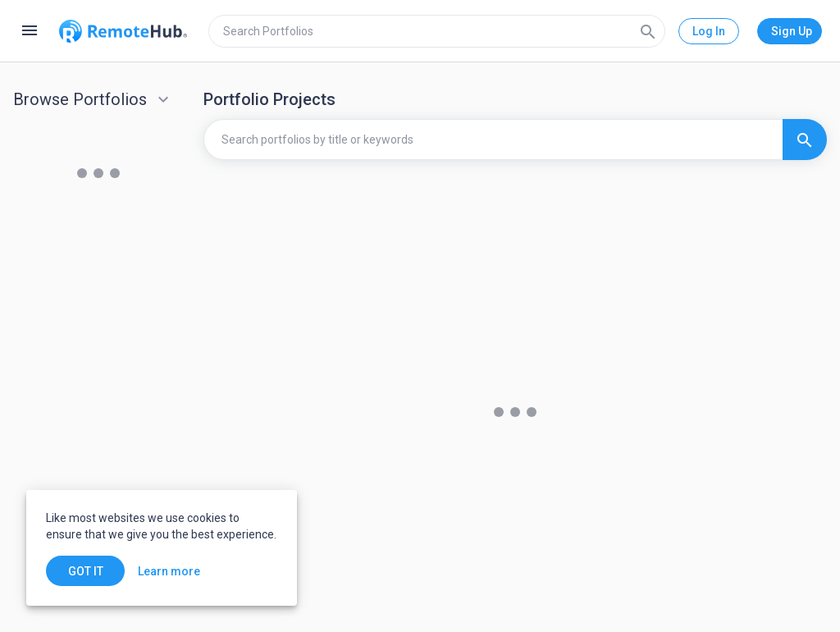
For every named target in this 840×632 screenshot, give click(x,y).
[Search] (648, 31)
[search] (437, 31)
